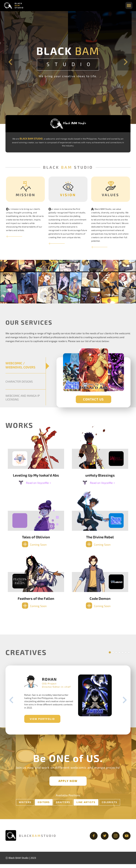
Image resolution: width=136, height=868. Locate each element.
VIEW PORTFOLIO (41, 723)
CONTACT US (93, 399)
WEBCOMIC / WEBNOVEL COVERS (20, 365)
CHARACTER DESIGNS (19, 381)
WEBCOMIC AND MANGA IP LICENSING (23, 397)
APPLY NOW (68, 785)
